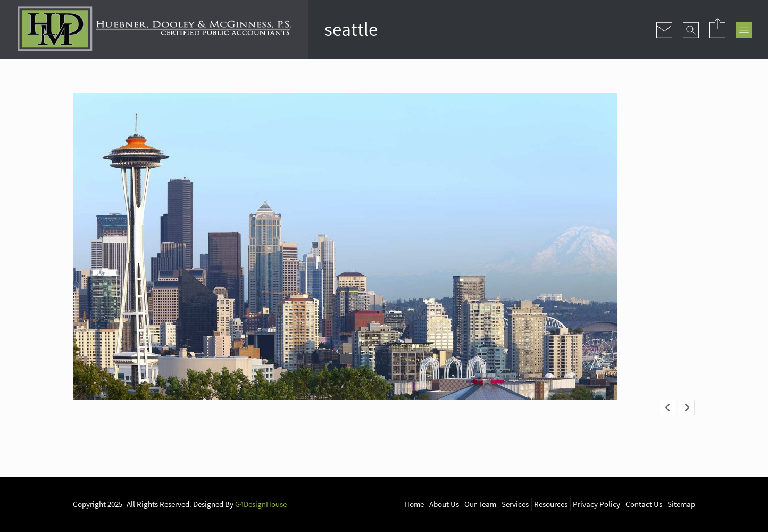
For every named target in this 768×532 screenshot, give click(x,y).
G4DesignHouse (261, 504)
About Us (444, 504)
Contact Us (644, 504)
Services (515, 504)
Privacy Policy (596, 504)
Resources (551, 504)
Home (414, 504)
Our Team (480, 504)
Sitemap (681, 504)
